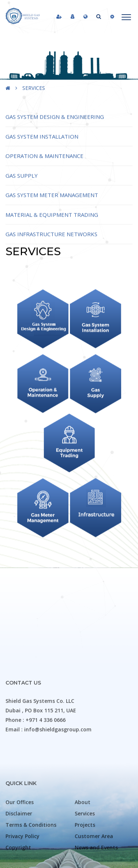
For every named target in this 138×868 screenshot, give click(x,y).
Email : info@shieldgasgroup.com (49, 817)
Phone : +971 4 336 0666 (36, 807)
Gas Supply (22, 185)
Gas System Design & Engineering (55, 126)
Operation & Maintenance (44, 165)
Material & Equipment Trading (52, 224)
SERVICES (34, 88)
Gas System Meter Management (52, 204)
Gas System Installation (42, 145)
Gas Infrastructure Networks (51, 243)
